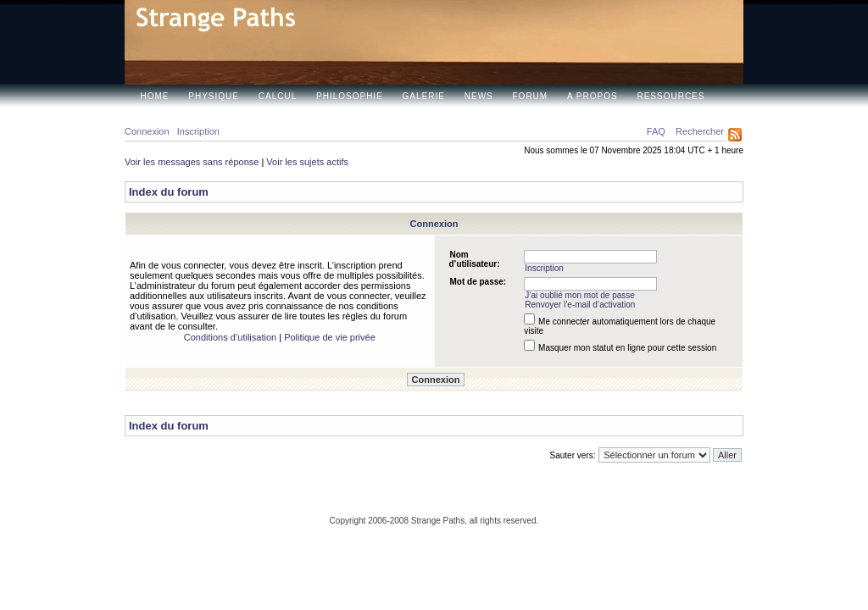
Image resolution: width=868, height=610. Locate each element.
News (479, 96)
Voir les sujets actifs (307, 162)
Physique (214, 96)
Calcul (278, 96)
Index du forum (169, 192)
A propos (593, 96)
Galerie (424, 96)
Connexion (147, 131)
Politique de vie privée (330, 337)
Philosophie (350, 96)
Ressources (670, 96)
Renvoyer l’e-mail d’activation (580, 305)
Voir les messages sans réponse (192, 162)
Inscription (198, 131)
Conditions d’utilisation (230, 337)
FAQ (656, 131)
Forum (531, 96)
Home (155, 96)
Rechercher (700, 131)
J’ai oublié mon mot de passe (580, 295)
